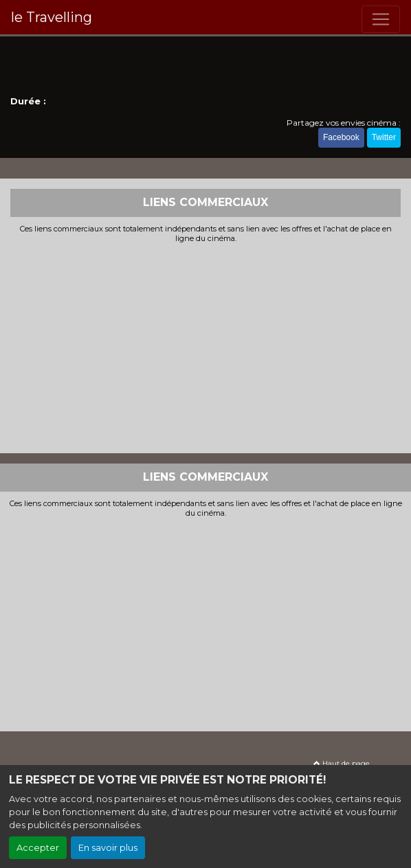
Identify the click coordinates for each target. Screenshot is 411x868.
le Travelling (52, 17)
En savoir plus (108, 848)
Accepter (38, 848)
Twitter (384, 137)
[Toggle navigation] (381, 19)
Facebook (341, 137)
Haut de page (342, 763)
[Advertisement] (205, 347)
